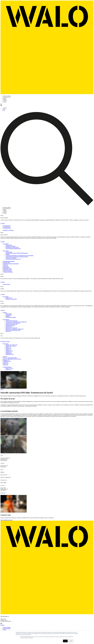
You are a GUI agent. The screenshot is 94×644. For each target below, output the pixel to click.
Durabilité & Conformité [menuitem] (8, 230)
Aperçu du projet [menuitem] (7, 284)
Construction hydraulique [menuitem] (11, 258)
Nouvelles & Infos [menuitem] (7, 228)
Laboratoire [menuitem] (6, 266)
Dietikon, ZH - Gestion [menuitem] (11, 346)
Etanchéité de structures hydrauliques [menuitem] (11, 264)
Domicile (2, 625)
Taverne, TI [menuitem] (6, 362)
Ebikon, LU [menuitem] (8, 347)
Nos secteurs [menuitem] (6, 244)
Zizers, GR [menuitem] (5, 365)
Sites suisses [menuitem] (6, 344)
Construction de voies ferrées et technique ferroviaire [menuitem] (17, 257)
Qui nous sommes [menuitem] (7, 627)
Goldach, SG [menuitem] (8, 352)
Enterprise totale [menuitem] (7, 262)
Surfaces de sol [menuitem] (9, 298)
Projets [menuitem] (5, 630)
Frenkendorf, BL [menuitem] (9, 351)
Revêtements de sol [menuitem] (7, 268)
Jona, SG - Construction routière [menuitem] (10, 358)
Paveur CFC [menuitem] (8, 331)
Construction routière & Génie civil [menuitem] (13, 259)
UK (4, 110)
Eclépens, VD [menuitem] (9, 348)
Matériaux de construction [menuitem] (11, 299)
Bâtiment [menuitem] (8, 254)
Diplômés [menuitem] (8, 316)
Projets (2, 389)
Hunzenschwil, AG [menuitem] (10, 354)
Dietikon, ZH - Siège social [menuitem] (11, 345)
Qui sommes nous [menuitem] (7, 226)
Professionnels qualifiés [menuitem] (11, 317)
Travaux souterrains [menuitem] (7, 271)
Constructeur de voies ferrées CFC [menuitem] (13, 323)
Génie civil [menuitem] (5, 265)
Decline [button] (71, 641)
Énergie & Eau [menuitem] (9, 245)
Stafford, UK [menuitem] (8, 369)
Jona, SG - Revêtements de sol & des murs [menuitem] (12, 359)
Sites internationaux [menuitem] (7, 367)
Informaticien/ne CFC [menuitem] (10, 325)
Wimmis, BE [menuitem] (6, 364)
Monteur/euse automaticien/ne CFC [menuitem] (13, 330)
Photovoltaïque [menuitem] (6, 267)
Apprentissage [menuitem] (9, 315)
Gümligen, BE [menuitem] (9, 353)
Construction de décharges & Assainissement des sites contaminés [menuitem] (20, 255)
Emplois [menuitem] (5, 313)
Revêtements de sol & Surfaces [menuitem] (12, 247)
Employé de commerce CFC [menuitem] (12, 324)
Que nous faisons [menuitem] (7, 629)
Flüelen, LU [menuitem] (8, 350)
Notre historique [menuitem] (7, 227)
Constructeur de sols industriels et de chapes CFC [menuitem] (16, 322)
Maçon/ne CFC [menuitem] (9, 327)
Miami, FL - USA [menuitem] (9, 368)
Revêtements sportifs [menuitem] (8, 270)
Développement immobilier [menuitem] (9, 261)
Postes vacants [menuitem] (9, 314)
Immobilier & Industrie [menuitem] (11, 246)
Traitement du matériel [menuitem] (8, 272)
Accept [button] (65, 641)
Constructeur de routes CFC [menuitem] (12, 321)
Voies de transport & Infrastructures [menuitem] (13, 249)
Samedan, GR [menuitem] (6, 360)
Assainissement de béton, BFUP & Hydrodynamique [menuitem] (17, 253)
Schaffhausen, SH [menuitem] (7, 361)
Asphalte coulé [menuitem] (9, 252)
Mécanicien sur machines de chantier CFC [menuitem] (15, 329)
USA (4, 109)
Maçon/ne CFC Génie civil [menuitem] (11, 328)
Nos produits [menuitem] (6, 297)
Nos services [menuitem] (6, 251)
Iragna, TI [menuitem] (5, 357)
